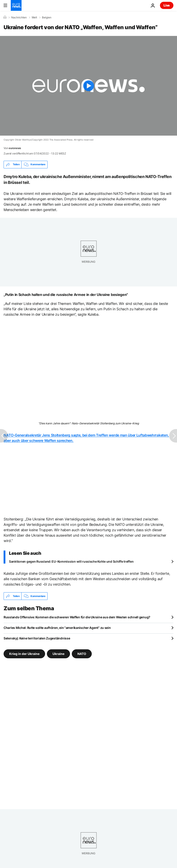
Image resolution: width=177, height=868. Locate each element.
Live (167, 5)
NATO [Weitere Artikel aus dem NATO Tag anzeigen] (82, 654)
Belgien (47, 18)
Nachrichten (19, 18)
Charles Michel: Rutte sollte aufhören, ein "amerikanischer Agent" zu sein (57, 628)
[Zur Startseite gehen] (16, 5)
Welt (34, 18)
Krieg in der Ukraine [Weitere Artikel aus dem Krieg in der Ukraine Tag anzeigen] (24, 654)
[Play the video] (88, 86)
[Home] (5, 17)
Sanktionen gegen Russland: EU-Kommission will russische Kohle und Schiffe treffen (71, 561)
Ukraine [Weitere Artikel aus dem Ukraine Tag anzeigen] (58, 654)
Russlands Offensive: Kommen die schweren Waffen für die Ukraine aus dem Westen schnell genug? (77, 617)
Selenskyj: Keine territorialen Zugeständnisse (37, 638)
